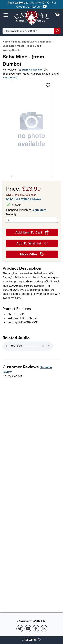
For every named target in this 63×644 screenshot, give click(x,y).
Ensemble (8, 46)
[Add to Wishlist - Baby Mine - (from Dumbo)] (48, 85)
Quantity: (32, 217)
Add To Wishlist (32, 243)
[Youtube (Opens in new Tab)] (28, 629)
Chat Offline (31, 640)
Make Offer (32, 254)
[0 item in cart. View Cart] (57, 15)
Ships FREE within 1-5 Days (23, 199)
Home (6, 42)
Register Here (16, 3)
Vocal (20, 46)
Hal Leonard (10, 78)
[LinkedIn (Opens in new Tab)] (44, 629)
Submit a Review (32, 70)
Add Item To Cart (32, 232)
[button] (6, 15)
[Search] (57, 31)
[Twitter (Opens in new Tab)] (20, 629)
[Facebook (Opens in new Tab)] (36, 629)
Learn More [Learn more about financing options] (39, 210)
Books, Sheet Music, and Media (32, 42)
